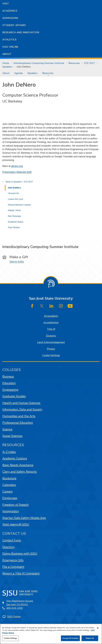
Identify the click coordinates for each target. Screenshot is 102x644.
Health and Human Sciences (21, 403)
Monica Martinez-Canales (20, 205)
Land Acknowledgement (51, 342)
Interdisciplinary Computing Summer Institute (39, 63)
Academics (10, 11)
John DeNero (24, 67)
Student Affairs (14, 25)
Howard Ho (13, 193)
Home (6, 63)
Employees (10, 498)
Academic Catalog (15, 458)
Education (9, 383)
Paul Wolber (14, 227)
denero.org (17, 166)
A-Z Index (9, 452)
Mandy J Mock (14, 210)
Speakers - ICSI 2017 (23, 182)
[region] (51, 634)
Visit (6, 4)
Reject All (90, 638)
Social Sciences (12, 436)
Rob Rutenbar (14, 216)
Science (7, 429)
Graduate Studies (14, 396)
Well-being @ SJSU (16, 524)
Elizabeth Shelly (16, 222)
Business (8, 376)
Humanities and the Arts (19, 416)
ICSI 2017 (90, 63)
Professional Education (18, 423)
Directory (9, 547)
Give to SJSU (17, 262)
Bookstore (9, 478)
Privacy (51, 349)
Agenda (18, 73)
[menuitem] (6, 73)
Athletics (9, 40)
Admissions (10, 18)
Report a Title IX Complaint (21, 573)
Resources (74, 63)
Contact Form (12, 540)
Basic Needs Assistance (18, 465)
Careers (8, 491)
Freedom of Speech (15, 505)
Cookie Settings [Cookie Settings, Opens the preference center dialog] (10, 638)
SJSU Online (10, 47)
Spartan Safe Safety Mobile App (24, 518)
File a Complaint (13, 567)
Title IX (51, 329)
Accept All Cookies (70, 638)
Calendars (9, 485)
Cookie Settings (51, 355)
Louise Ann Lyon (16, 199)
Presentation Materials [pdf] (17, 172)
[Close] (98, 628)
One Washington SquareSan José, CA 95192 (20, 603)
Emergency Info (13, 560)
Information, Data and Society (22, 409)
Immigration (11, 511)
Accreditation (51, 323)
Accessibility (51, 316)
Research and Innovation (21, 32)
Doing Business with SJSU (20, 553)
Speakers (7, 67)
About (7, 54)
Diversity (51, 336)
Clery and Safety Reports (20, 472)
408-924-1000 (15, 608)
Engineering (10, 390)
